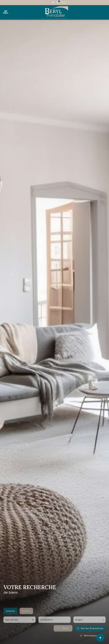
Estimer (26, 615)
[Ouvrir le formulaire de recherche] (63, 633)
